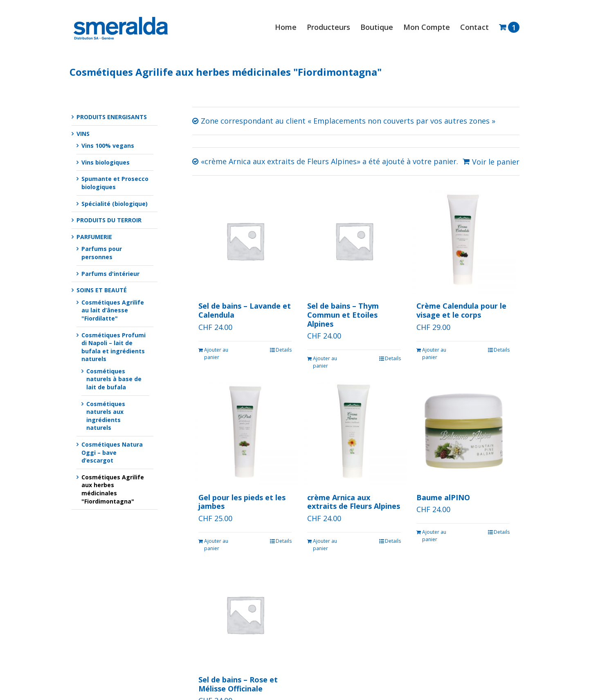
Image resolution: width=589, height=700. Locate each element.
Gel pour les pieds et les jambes (242, 502)
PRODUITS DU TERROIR (109, 220)
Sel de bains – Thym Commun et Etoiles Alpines (343, 315)
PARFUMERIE (94, 237)
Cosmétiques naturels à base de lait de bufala (114, 379)
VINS (83, 134)
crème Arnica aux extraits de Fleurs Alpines (354, 502)
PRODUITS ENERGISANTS (112, 117)
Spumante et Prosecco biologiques (115, 183)
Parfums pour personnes (102, 253)
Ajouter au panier (216, 353)
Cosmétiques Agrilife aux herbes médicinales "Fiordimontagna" (113, 489)
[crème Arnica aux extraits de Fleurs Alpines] (354, 432)
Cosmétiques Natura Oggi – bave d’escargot (112, 452)
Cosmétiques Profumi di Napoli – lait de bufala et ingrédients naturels (114, 347)
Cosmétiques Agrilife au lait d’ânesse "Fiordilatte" (113, 310)
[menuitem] (291, 27)
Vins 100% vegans (108, 146)
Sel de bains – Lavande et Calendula (245, 310)
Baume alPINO (443, 497)
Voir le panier (496, 162)
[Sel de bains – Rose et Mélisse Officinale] (245, 614)
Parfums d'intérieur (110, 274)
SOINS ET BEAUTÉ (102, 290)
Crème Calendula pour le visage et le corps (461, 310)
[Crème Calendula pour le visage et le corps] (463, 241)
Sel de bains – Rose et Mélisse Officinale (238, 684)
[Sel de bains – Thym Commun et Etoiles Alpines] (354, 241)
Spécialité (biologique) (115, 204)
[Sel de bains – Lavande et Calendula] (245, 241)
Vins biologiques (106, 162)
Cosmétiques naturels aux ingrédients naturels (106, 416)
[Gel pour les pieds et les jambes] (245, 432)
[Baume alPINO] (463, 432)
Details (284, 350)
